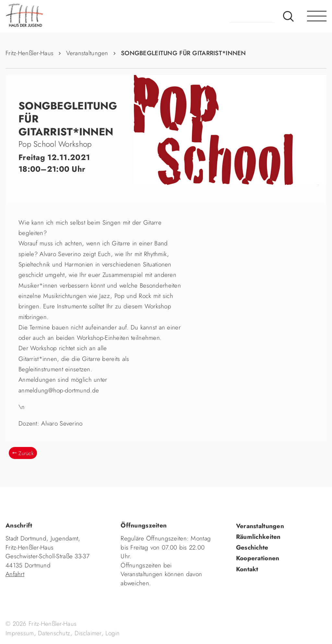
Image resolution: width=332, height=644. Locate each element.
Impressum (20, 633)
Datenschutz (54, 633)
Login (113, 633)
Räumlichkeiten (258, 537)
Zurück (26, 453)
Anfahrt (15, 574)
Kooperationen (258, 558)
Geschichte (252, 547)
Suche (288, 16)
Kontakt (247, 569)
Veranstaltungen (87, 53)
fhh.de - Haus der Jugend (46, 16)
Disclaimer (88, 633)
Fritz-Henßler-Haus (30, 53)
